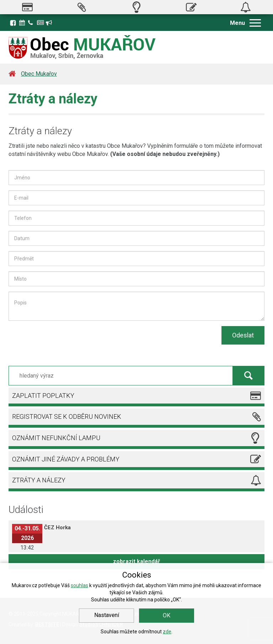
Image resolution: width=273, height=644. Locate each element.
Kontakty (32, 23)
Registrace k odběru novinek (49, 23)
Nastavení (107, 615)
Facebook (13, 23)
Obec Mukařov (39, 74)
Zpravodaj (41, 23)
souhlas (79, 585)
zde (167, 632)
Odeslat (243, 335)
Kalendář (23, 23)
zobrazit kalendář (136, 561)
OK (167, 615)
